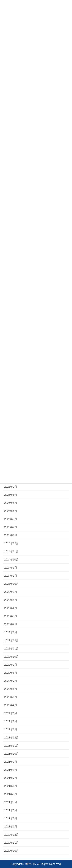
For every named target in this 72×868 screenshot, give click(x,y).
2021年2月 (11, 818)
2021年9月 (11, 762)
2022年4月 (11, 705)
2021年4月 (11, 802)
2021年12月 (11, 737)
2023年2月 (11, 624)
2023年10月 (11, 584)
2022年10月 (11, 657)
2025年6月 (11, 495)
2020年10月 (11, 851)
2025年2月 (11, 527)
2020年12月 (11, 835)
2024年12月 (11, 543)
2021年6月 (11, 786)
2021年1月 (11, 826)
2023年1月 (11, 632)
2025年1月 (11, 535)
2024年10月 (11, 560)
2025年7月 (11, 487)
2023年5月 (11, 600)
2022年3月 (11, 713)
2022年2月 (11, 721)
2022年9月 (11, 665)
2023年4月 (11, 608)
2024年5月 (11, 568)
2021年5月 (11, 794)
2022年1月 (11, 729)
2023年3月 (11, 616)
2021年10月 (11, 754)
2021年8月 (11, 770)
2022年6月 (11, 689)
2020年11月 (11, 843)
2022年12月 (11, 640)
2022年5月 (11, 697)
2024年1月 (11, 576)
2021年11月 (11, 746)
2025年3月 (11, 519)
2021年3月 (11, 810)
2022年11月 (11, 649)
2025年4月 (11, 511)
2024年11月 (11, 551)
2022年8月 (11, 673)
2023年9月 (11, 592)
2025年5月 (11, 503)
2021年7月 (11, 778)
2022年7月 (11, 681)
